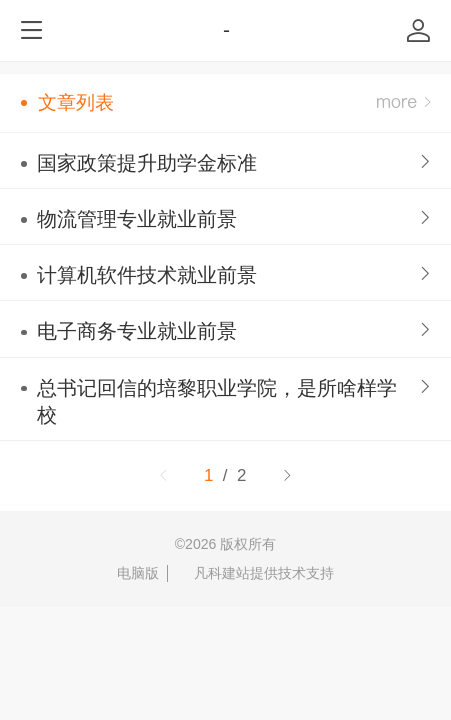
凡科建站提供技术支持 (255, 573)
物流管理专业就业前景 (137, 219)
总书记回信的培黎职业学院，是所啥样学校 (217, 401)
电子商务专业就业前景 (137, 331)
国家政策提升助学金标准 (147, 163)
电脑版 (138, 573)
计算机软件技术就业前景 (147, 275)
